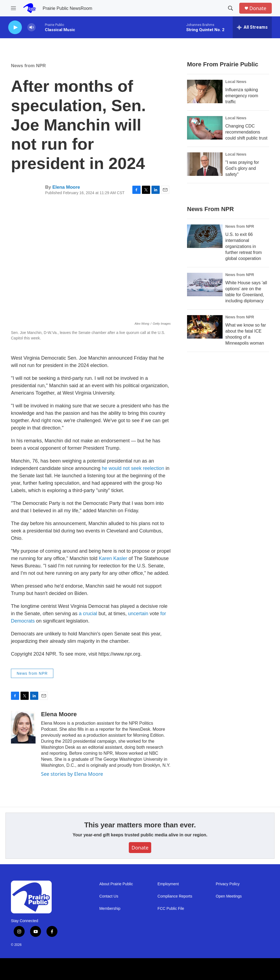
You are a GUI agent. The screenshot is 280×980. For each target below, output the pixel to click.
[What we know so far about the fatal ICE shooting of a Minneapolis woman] (205, 327)
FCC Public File (171, 909)
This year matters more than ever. (140, 825)
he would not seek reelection (134, 468)
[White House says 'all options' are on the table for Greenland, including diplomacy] (205, 285)
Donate (258, 8)
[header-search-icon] (231, 8)
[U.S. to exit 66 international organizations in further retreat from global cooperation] (205, 236)
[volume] (31, 27)
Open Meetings (229, 896)
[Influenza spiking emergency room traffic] (205, 91)
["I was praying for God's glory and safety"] (205, 164)
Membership (110, 909)
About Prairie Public (116, 884)
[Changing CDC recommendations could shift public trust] (205, 128)
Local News (236, 82)
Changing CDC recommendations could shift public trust (246, 132)
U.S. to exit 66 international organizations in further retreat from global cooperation (243, 246)
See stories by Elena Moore (72, 774)
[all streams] (252, 27)
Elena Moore (66, 187)
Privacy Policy (228, 884)
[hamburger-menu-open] (13, 8)
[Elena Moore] (23, 727)
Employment (168, 884)
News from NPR (28, 66)
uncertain (138, 614)
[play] (15, 27)
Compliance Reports (175, 896)
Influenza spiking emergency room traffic (242, 96)
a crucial (88, 614)
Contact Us (109, 896)
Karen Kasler (113, 558)
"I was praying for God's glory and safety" (242, 168)
